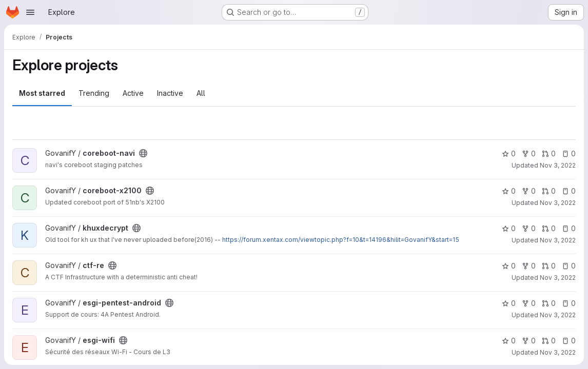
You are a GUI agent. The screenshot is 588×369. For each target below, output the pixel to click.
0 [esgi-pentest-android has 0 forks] (529, 303)
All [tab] (201, 93)
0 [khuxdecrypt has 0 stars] (509, 228)
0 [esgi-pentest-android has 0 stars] (509, 303)
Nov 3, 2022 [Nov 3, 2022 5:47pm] (558, 165)
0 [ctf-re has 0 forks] (529, 266)
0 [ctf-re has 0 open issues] (569, 266)
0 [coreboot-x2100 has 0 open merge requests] (549, 191)
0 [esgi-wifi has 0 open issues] (569, 341)
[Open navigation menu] (30, 12)
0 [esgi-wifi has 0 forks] (529, 341)
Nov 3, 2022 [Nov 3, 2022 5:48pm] (558, 240)
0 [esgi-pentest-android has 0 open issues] (569, 303)
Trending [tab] (94, 93)
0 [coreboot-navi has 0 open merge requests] (549, 153)
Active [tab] (133, 93)
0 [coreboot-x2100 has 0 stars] (509, 191)
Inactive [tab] (170, 93)
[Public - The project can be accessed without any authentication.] (143, 153)
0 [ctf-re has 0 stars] (509, 266)
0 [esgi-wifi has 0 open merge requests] (549, 341)
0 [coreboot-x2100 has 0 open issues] (569, 191)
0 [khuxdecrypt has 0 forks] (529, 228)
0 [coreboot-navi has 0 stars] (509, 153)
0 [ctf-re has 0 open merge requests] (549, 266)
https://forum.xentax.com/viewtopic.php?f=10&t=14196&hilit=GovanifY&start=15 (341, 240)
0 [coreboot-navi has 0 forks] (529, 153)
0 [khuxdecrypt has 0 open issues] (569, 228)
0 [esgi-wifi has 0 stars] (509, 341)
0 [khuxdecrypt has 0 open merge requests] (549, 228)
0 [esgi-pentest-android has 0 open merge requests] (549, 303)
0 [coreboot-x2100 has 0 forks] (529, 191)
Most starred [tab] (42, 93)
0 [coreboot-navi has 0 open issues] (569, 153)
